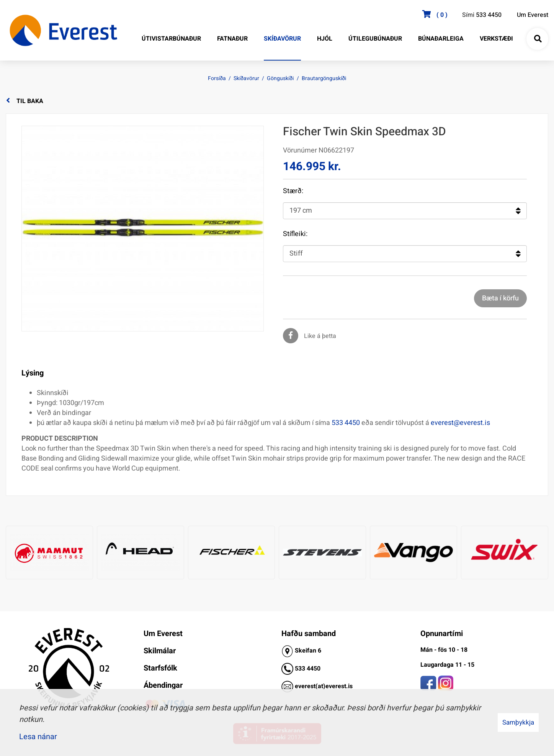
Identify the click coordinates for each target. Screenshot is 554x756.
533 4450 (489, 15)
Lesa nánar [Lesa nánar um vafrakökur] (38, 737)
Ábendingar (163, 685)
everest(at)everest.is (324, 686)
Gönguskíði (280, 78)
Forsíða (217, 78)
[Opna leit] (538, 39)
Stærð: (293, 191)
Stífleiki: (295, 234)
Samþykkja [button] (518, 722)
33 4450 (309, 668)
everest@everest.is (460, 423)
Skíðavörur (246, 78)
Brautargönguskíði (324, 78)
